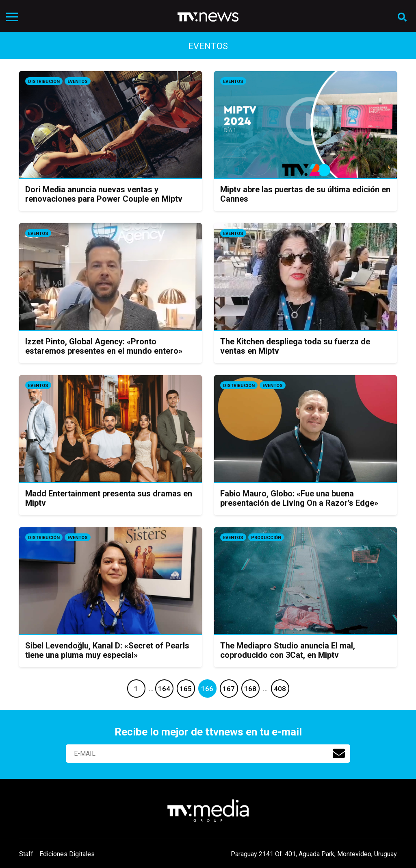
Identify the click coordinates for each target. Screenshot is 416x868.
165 (186, 689)
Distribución (44, 82)
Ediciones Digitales (67, 854)
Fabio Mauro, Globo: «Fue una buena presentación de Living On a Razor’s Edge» (299, 498)
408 (280, 689)
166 (207, 689)
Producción (266, 538)
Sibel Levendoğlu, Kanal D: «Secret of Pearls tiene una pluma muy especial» (107, 650)
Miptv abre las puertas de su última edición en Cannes (305, 194)
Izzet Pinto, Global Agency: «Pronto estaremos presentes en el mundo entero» (104, 346)
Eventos (78, 82)
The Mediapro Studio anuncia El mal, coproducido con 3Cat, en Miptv (288, 650)
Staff (26, 854)
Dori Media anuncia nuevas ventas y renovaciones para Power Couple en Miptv (104, 194)
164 (164, 689)
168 (250, 689)
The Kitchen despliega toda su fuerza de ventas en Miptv (295, 346)
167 (229, 689)
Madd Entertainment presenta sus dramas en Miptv (109, 498)
